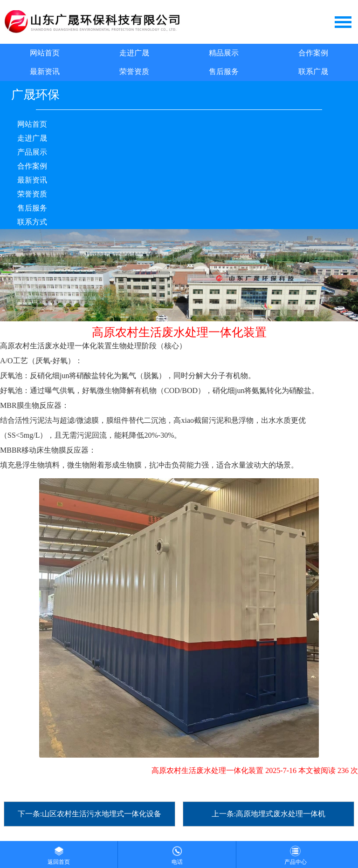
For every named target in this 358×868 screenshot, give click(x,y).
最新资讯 (45, 71)
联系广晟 (313, 71)
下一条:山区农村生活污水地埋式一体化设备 (89, 814)
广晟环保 (35, 95)
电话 (177, 853)
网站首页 (45, 53)
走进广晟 (134, 53)
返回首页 (59, 853)
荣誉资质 (134, 71)
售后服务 (224, 71)
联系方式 (32, 222)
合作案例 (313, 53)
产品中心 (296, 853)
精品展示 (224, 53)
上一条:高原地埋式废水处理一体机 (268, 814)
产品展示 (32, 152)
